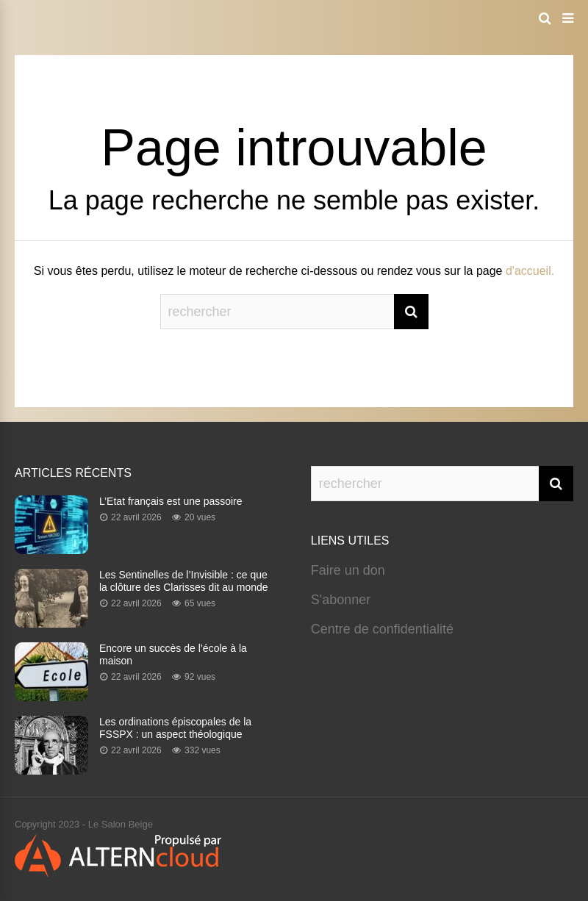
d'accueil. (530, 271)
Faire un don (348, 570)
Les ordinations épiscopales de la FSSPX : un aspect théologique (175, 728)
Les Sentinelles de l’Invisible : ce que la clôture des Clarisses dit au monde (184, 581)
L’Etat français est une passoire (171, 501)
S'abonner (341, 600)
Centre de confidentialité (382, 629)
